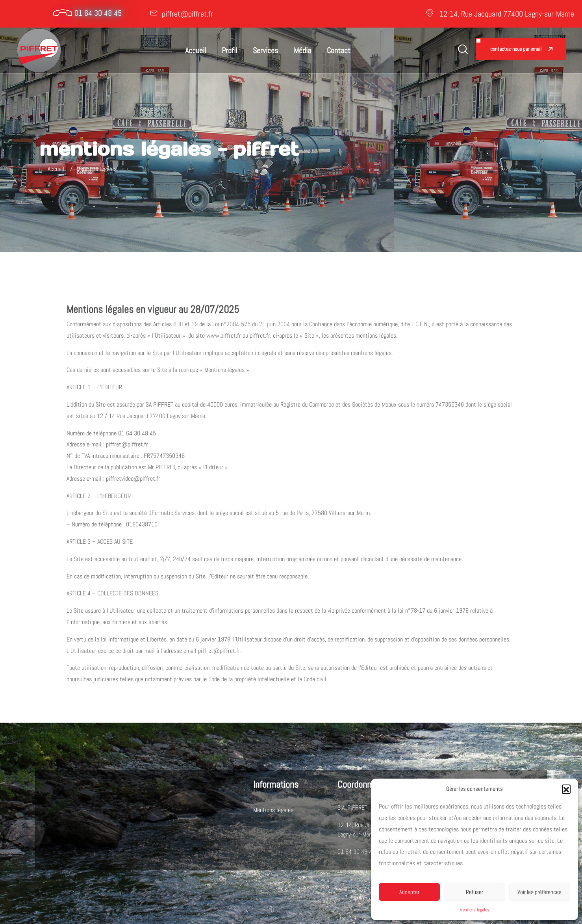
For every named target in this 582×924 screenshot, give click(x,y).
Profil (229, 50)
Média (302, 50)
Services (265, 50)
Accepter (409, 892)
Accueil (196, 50)
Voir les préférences (539, 892)
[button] (566, 789)
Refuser (474, 892)
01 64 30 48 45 (98, 13)
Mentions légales (474, 910)
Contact (339, 50)
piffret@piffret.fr (187, 14)
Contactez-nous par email (516, 49)
